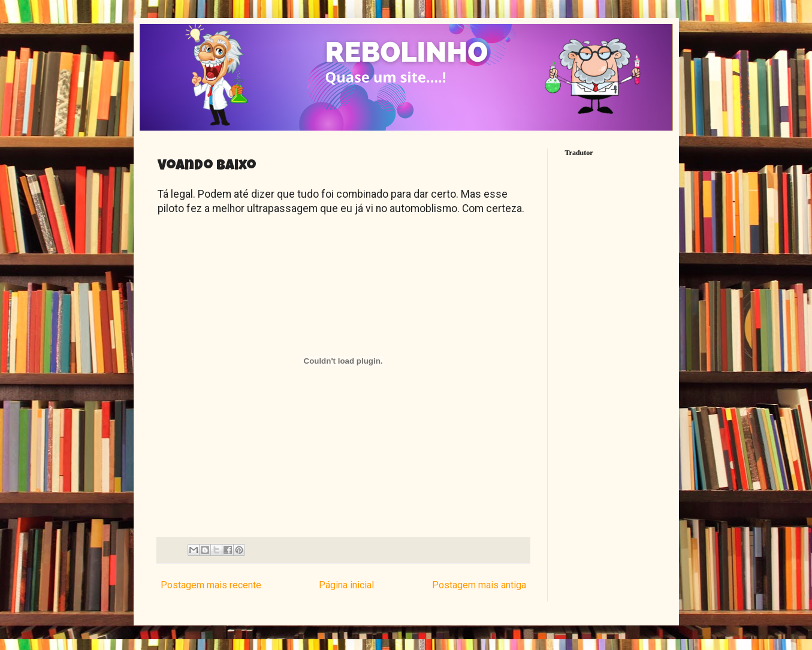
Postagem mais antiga (479, 585)
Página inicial (346, 585)
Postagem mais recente (211, 585)
